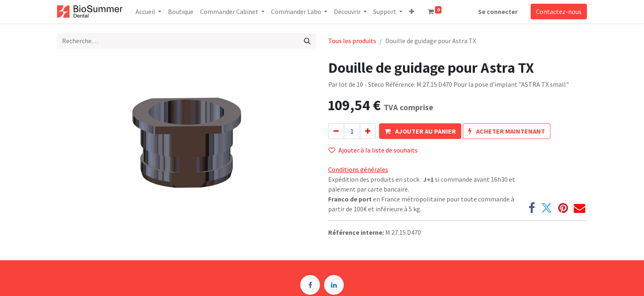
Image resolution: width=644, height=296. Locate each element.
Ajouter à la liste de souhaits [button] (373, 150)
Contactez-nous (559, 12)
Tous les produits (352, 41)
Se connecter (498, 12)
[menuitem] (181, 12)
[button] (412, 12)
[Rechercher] (307, 41)
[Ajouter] (368, 131)
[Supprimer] (336, 131)
